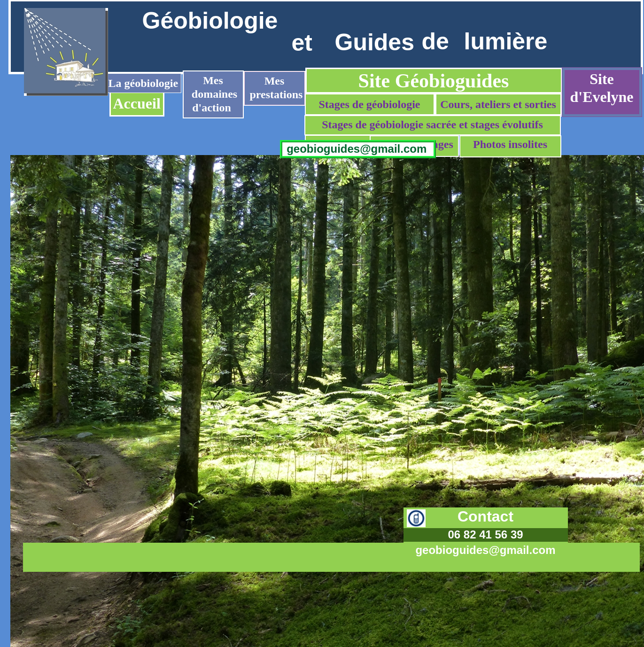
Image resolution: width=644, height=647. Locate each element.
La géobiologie (144, 83)
